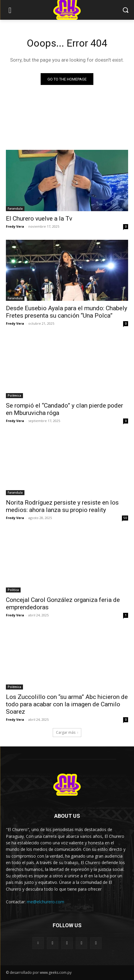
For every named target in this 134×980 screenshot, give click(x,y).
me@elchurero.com (46, 902)
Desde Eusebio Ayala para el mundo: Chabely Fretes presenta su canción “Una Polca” (67, 312)
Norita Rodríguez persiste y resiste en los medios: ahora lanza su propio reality (62, 506)
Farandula (15, 209)
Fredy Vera (15, 226)
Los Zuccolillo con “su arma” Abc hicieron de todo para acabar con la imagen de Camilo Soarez (67, 704)
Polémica (14, 395)
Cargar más (67, 732)
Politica (13, 590)
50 (125, 518)
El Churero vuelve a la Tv (39, 219)
